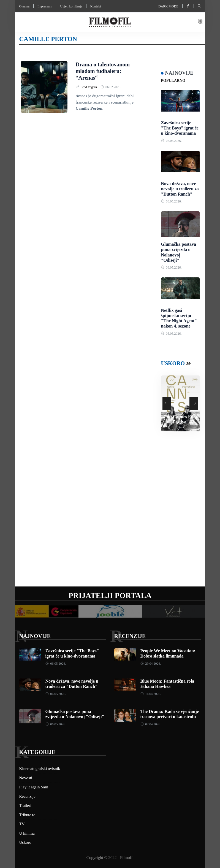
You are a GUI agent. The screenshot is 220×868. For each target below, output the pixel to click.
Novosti (26, 778)
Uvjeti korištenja (71, 6)
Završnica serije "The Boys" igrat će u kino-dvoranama (180, 128)
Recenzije (130, 636)
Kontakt (96, 6)
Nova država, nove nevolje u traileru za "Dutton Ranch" (180, 189)
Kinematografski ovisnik (40, 769)
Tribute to (27, 815)
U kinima (27, 833)
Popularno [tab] (173, 81)
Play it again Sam (34, 787)
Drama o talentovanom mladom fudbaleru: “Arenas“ (103, 71)
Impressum (45, 6)
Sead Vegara (89, 87)
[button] (200, 22)
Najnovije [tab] (179, 73)
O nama (25, 6)
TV (22, 824)
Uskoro (173, 363)
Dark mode (168, 6)
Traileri (25, 805)
